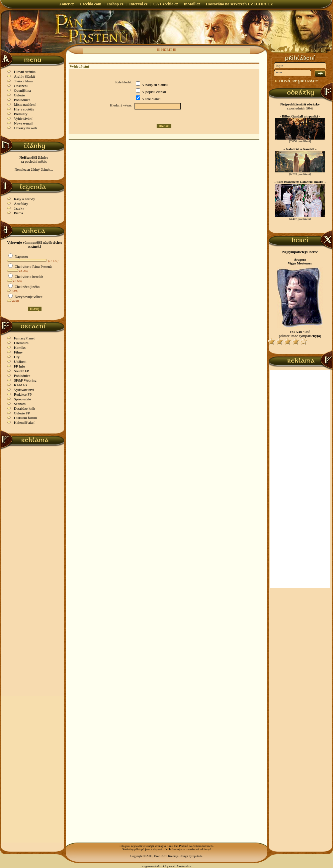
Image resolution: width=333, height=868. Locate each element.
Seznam (20, 404)
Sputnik (197, 856)
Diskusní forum (26, 418)
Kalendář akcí (24, 422)
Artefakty (21, 204)
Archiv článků (25, 76)
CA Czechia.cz (166, 4)
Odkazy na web (25, 128)
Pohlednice (22, 100)
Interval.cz (138, 4)
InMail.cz (192, 4)
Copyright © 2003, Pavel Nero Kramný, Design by (161, 856)
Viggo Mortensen (300, 263)
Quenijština (23, 90)
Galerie (19, 95)
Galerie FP (22, 413)
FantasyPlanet (24, 338)
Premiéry (21, 114)
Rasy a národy (25, 199)
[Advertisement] (33, 550)
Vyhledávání (23, 119)
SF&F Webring (25, 380)
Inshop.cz (115, 4)
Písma (19, 213)
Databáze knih (25, 408)
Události (20, 362)
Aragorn (300, 260)
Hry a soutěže (24, 109)
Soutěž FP (22, 371)
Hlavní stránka (25, 72)
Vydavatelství (24, 390)
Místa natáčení (25, 104)
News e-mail (23, 123)
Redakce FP (23, 394)
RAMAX (21, 385)
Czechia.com (91, 4)
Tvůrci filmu (23, 81)
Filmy (18, 352)
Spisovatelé (23, 399)
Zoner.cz (67, 4)
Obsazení (21, 86)
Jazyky (19, 208)
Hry (17, 357)
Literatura (21, 343)
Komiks (20, 347)
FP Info (20, 366)
